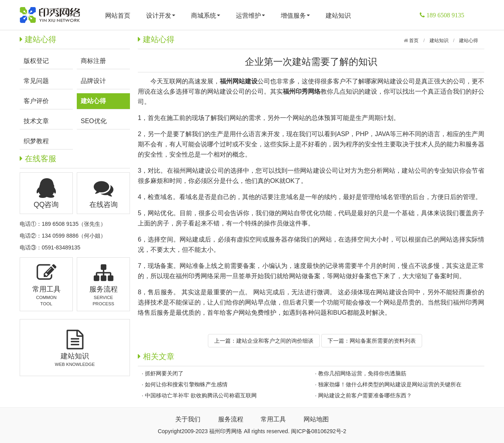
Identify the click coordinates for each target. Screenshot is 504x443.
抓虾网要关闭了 (164, 373)
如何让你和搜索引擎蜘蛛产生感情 (186, 384)
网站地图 (316, 419)
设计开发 (161, 16)
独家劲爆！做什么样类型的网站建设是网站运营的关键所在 (390, 384)
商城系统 (206, 16)
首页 (413, 41)
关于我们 (188, 419)
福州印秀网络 (195, 276)
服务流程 (231, 419)
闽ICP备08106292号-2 (319, 431)
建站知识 (338, 16)
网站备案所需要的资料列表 (383, 341)
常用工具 (273, 419)
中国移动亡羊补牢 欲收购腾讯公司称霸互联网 (201, 395)
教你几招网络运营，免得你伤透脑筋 (362, 373)
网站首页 (118, 16)
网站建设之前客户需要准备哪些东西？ (365, 395)
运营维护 (250, 16)
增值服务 (295, 16)
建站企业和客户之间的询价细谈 (275, 341)
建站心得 (469, 41)
